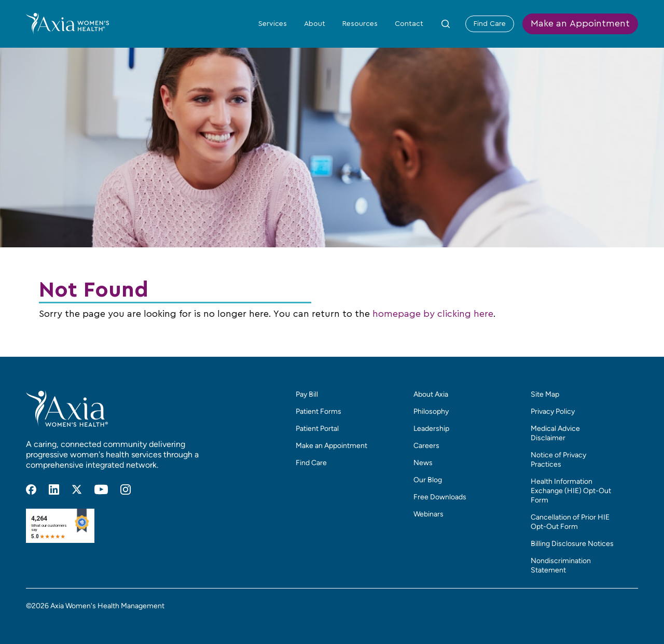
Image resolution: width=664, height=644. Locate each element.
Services (273, 24)
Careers (426, 446)
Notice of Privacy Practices (558, 460)
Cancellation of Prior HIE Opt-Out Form (570, 522)
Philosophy (431, 411)
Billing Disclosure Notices (572, 544)
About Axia (431, 394)
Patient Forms (319, 411)
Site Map (545, 394)
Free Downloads (440, 497)
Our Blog (428, 480)
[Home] (67, 23)
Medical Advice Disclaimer (555, 433)
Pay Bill (307, 394)
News (423, 463)
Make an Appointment (580, 24)
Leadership (431, 429)
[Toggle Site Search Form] (446, 24)
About (315, 24)
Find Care (490, 24)
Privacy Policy (553, 411)
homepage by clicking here (433, 314)
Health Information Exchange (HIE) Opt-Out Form (571, 491)
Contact (409, 24)
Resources (360, 24)
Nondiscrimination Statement (561, 565)
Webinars (428, 514)
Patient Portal (317, 429)
